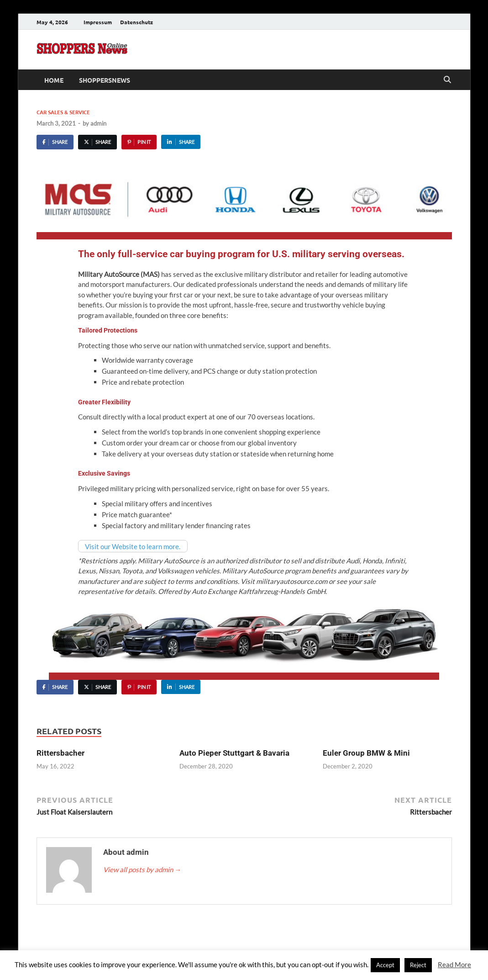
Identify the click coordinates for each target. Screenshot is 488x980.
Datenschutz (136, 22)
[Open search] (447, 80)
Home (54, 80)
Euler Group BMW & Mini (366, 753)
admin (98, 123)
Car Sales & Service (63, 112)
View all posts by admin (142, 869)
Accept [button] (385, 965)
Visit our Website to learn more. (133, 546)
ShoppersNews (105, 80)
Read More (454, 964)
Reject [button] (418, 965)
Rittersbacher (60, 753)
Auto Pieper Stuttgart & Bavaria (234, 753)
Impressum (98, 22)
